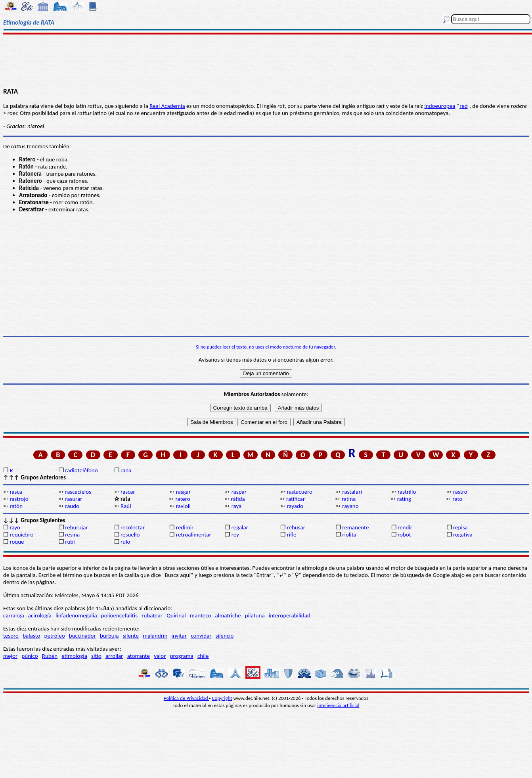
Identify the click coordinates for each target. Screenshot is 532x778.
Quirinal (176, 615)
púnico (30, 656)
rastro (460, 492)
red (463, 106)
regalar (240, 527)
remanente (355, 527)
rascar (128, 492)
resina (72, 535)
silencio (225, 636)
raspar (239, 492)
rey (235, 535)
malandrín (155, 636)
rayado (295, 506)
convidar (201, 636)
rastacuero (299, 492)
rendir (405, 527)
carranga (14, 615)
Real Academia (167, 106)
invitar (179, 636)
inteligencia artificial (339, 705)
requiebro (21, 535)
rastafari (352, 492)
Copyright (222, 698)
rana (126, 470)
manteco (200, 615)
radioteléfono (81, 470)
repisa (460, 527)
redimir (185, 527)
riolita (349, 535)
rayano (350, 506)
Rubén (50, 656)
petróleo (55, 636)
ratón (16, 506)
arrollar (114, 656)
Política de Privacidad (187, 698)
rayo (15, 527)
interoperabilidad (290, 615)
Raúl (126, 506)
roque (17, 542)
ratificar (296, 499)
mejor (10, 656)
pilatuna (255, 615)
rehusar (296, 527)
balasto (31, 636)
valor (160, 656)
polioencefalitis (119, 615)
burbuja (109, 636)
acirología (40, 615)
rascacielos (78, 492)
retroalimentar (194, 535)
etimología (74, 656)
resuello (130, 535)
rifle (291, 535)
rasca (16, 492)
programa (182, 656)
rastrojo (19, 499)
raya (237, 506)
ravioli (183, 506)
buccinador (82, 636)
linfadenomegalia (76, 615)
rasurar (74, 499)
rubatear (152, 615)
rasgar (183, 492)
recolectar (133, 527)
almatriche (228, 615)
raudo (72, 506)
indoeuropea (440, 106)
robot (404, 535)
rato (458, 499)
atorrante (139, 656)
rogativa (463, 535)
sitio (96, 656)
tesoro (11, 636)
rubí (70, 542)
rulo (125, 542)
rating (404, 499)
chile (203, 656)
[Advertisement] (266, 60)
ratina (349, 499)
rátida (238, 499)
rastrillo (407, 492)
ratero (183, 499)
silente (131, 636)
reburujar (76, 527)
